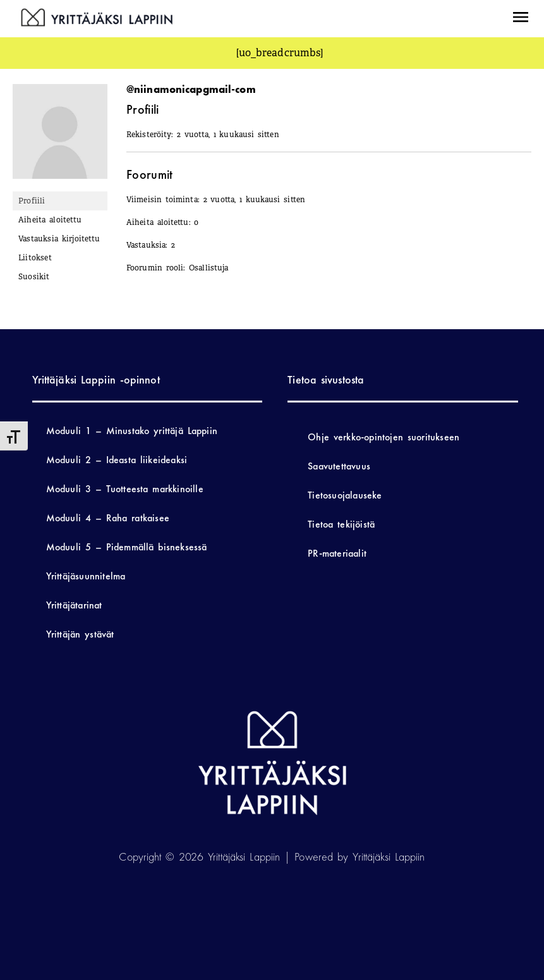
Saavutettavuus (339, 466)
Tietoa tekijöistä (341, 524)
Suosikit (34, 277)
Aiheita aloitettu (50, 220)
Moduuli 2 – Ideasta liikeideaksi (117, 460)
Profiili (32, 201)
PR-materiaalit (337, 553)
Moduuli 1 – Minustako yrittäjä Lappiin (132, 431)
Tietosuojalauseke (345, 495)
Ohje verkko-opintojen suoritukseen (384, 437)
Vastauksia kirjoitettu (59, 239)
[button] (520, 19)
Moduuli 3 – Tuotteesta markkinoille (125, 489)
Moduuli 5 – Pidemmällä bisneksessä (127, 547)
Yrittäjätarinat (74, 605)
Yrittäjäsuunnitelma (86, 576)
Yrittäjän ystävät (80, 634)
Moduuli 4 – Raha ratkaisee (108, 518)
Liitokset (35, 258)
